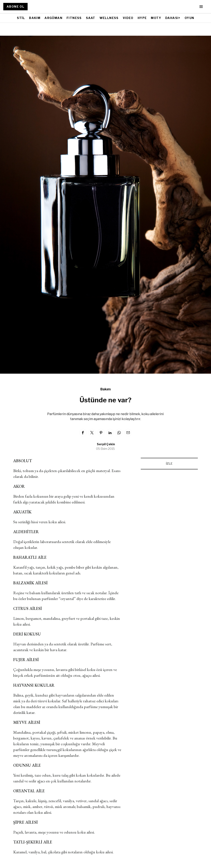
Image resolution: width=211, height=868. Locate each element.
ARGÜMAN (53, 18)
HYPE (142, 18)
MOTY (156, 18)
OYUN (189, 18)
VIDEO (128, 18)
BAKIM (35, 18)
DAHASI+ (173, 18)
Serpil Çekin (106, 444)
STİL (21, 18)
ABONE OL (15, 6)
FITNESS (74, 18)
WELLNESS (109, 18)
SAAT (91, 18)
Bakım (105, 389)
